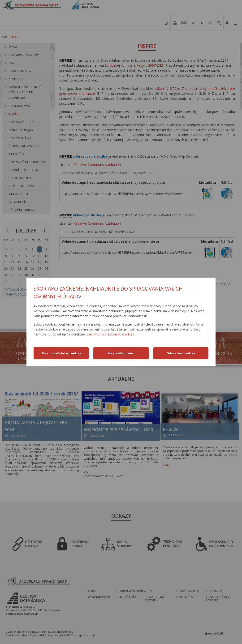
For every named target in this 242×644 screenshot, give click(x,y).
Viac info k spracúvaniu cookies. (111, 334)
